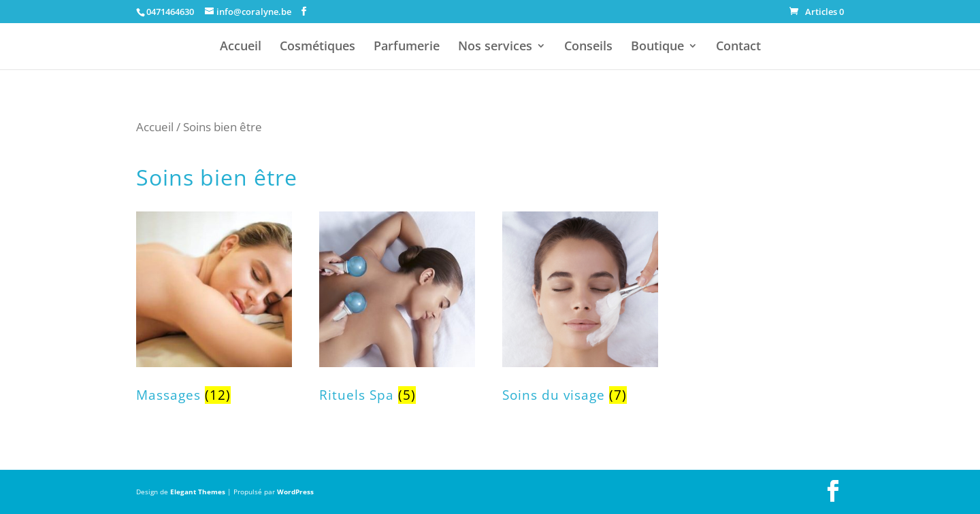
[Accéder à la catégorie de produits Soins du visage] (580, 315)
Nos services (495, 47)
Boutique (657, 47)
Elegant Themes (198, 492)
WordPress (295, 492)
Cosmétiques (317, 47)
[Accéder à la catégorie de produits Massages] (214, 315)
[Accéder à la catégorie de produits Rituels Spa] (397, 315)
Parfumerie (407, 47)
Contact (738, 47)
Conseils (588, 47)
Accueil (241, 47)
